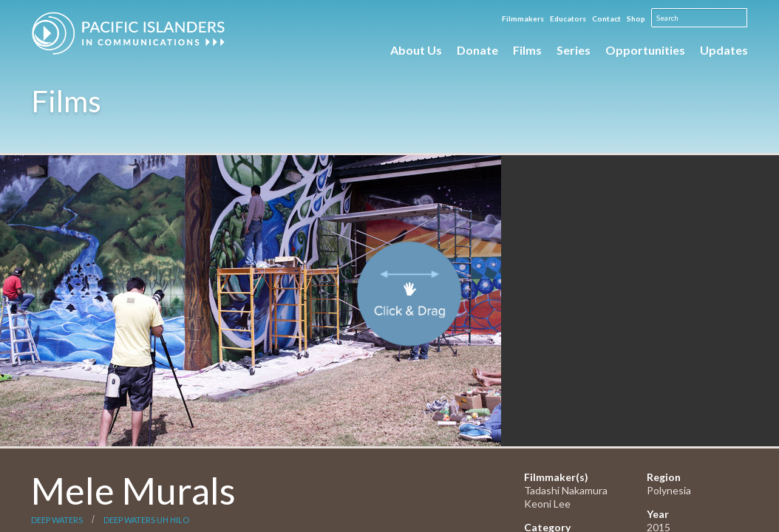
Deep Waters (57, 520)
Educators (568, 18)
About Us (416, 50)
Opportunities (645, 50)
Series (574, 50)
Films (527, 50)
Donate (477, 50)
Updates (724, 50)
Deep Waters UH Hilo (146, 520)
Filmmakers (523, 18)
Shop (636, 18)
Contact (606, 18)
